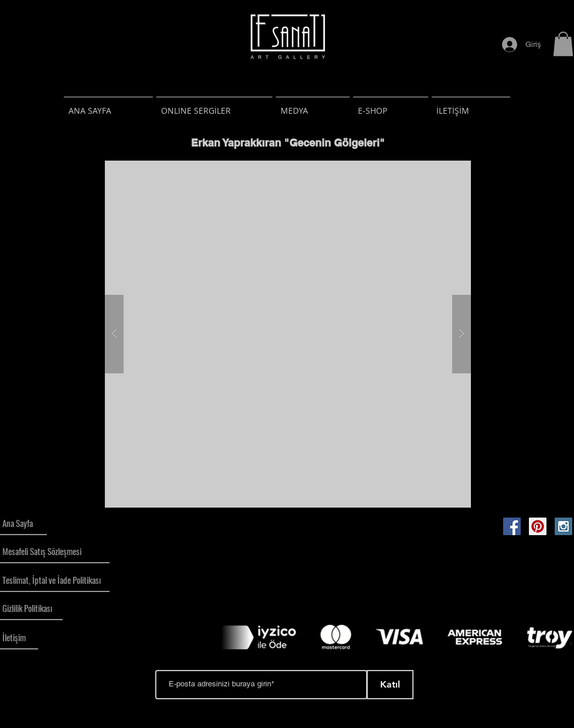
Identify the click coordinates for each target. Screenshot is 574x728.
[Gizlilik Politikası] (31, 608)
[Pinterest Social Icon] (538, 526)
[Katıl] (390, 685)
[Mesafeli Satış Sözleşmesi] (55, 552)
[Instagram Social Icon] (563, 526)
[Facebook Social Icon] (512, 526)
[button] (563, 44)
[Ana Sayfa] (23, 523)
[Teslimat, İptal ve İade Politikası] (55, 580)
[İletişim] (19, 638)
